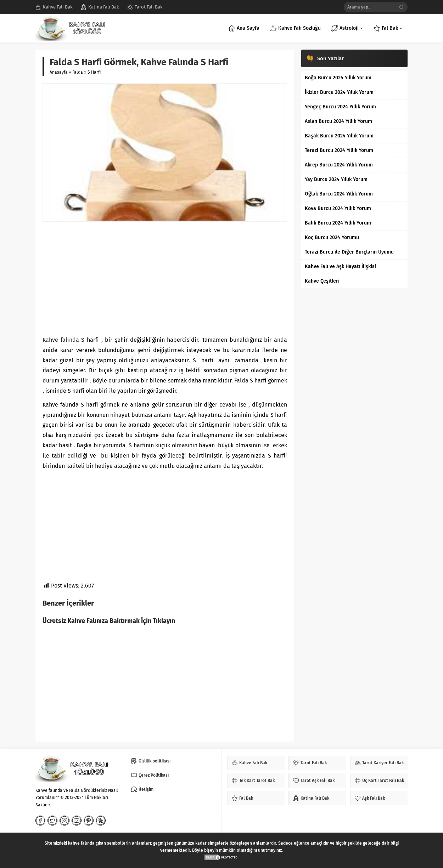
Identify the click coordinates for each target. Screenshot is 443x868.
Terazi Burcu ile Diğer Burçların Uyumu (349, 252)
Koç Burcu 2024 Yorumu (332, 237)
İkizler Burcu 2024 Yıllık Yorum (339, 92)
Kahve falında (61, 340)
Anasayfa (59, 72)
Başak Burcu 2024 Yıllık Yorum (339, 136)
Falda (78, 72)
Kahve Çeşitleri (322, 281)
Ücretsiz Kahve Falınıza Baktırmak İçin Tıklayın (109, 621)
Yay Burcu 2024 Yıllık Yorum (336, 179)
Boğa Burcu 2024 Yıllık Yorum (338, 78)
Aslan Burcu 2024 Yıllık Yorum (338, 121)
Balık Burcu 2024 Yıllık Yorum (338, 223)
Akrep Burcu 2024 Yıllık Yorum (339, 165)
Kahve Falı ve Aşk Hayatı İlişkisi (340, 266)
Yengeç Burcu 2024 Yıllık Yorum (340, 107)
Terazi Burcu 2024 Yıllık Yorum (339, 150)
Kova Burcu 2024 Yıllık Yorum (338, 208)
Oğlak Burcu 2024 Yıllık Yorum (339, 194)
